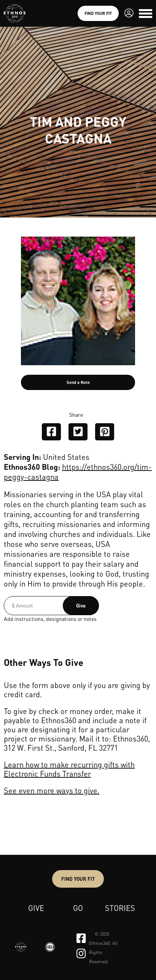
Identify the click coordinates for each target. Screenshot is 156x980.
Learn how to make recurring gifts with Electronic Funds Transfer (69, 769)
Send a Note (78, 382)
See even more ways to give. (52, 790)
